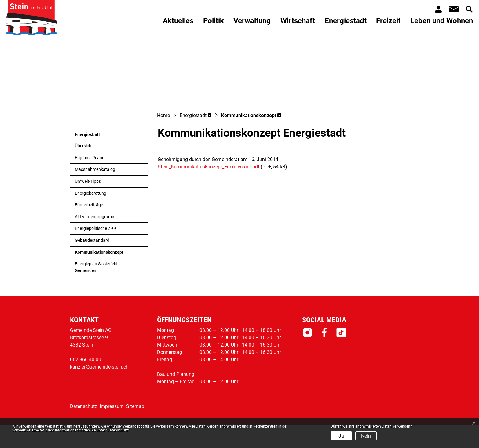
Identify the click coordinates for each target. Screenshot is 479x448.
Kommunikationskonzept (99, 277)
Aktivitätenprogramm (95, 240)
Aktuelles (178, 21)
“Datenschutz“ (118, 430)
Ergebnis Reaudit (91, 181)
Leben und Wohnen (442, 21)
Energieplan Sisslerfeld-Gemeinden (97, 290)
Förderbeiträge (89, 228)
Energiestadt (346, 21)
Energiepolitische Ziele (96, 252)
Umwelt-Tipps (88, 205)
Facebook (324, 356)
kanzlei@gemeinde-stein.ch (99, 390)
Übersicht (84, 169)
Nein (366, 436)
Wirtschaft (298, 21)
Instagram (307, 356)
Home (163, 139)
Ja (341, 436)
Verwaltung (252, 21)
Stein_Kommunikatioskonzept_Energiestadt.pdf (209, 190)
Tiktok (341, 356)
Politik (214, 21)
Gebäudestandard (92, 264)
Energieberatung (91, 217)
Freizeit (388, 21)
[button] (196, 139)
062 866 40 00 (86, 383)
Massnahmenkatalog (95, 193)
